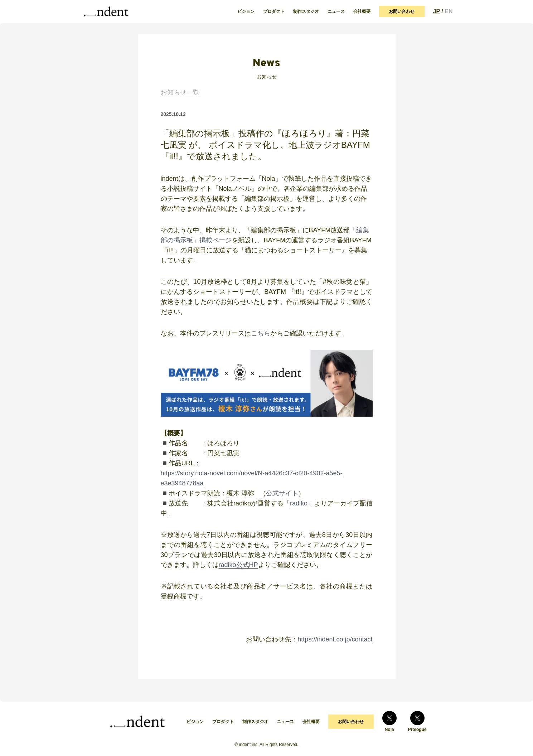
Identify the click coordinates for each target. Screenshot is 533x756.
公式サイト (282, 493)
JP (437, 11)
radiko (299, 503)
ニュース (336, 11)
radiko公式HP (238, 565)
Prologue (417, 721)
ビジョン (246, 11)
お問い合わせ (402, 11)
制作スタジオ (306, 11)
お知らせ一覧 (180, 92)
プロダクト (274, 11)
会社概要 (362, 11)
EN (449, 11)
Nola (389, 721)
